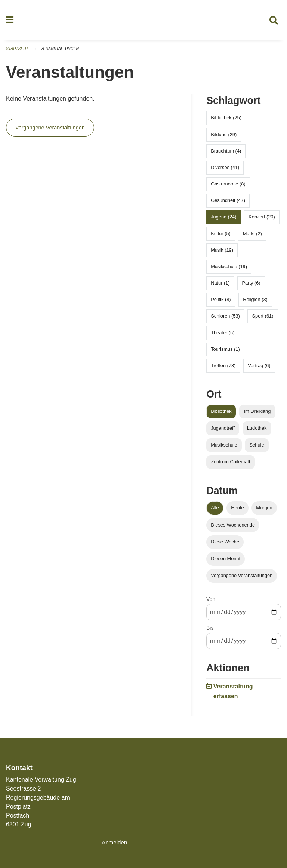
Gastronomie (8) (228, 187)
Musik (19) (222, 253)
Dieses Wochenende (233, 528)
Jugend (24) (223, 220)
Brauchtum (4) (226, 154)
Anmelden (115, 842)
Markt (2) (252, 237)
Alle (215, 511)
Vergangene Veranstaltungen (50, 131)
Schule (257, 448)
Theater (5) (223, 336)
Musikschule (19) (229, 270)
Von (211, 602)
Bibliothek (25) (226, 121)
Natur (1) (220, 286)
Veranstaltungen (63, 52)
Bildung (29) (224, 137)
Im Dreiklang (257, 415)
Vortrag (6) (259, 369)
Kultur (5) (221, 237)
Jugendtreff (223, 431)
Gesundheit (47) (228, 204)
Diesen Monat (226, 562)
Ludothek (257, 431)
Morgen (264, 511)
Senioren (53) (225, 319)
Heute (237, 511)
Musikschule (224, 448)
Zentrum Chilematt (230, 465)
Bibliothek (221, 415)
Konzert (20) (262, 220)
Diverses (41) (225, 170)
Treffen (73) (223, 369)
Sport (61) (263, 319)
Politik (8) (221, 303)
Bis (210, 631)
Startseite (18, 52)
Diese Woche (225, 545)
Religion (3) (255, 303)
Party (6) (251, 286)
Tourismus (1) (225, 352)
